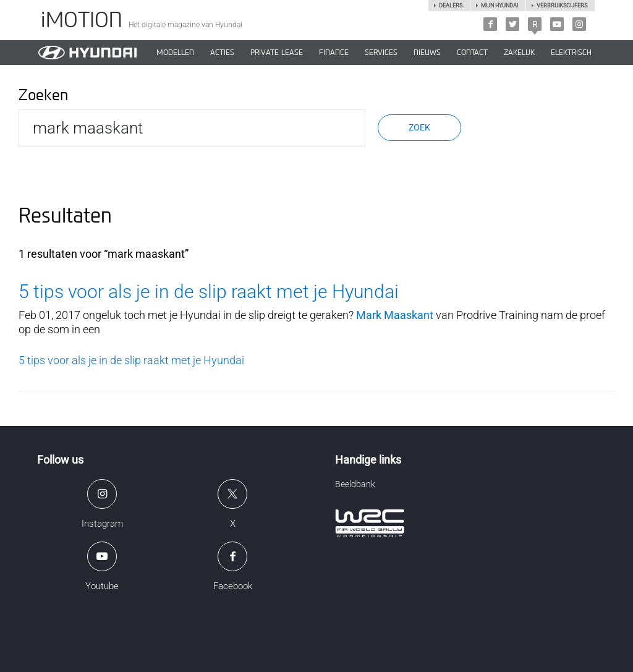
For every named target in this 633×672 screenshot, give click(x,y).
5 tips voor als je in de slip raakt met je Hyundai (209, 291)
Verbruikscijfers (562, 6)
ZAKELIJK (519, 53)
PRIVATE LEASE (277, 53)
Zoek (419, 127)
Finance (334, 53)
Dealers (451, 6)
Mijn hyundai (499, 6)
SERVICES (381, 53)
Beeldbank (355, 484)
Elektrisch (571, 53)
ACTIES (222, 53)
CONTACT (472, 53)
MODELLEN (175, 53)
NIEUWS (427, 53)
